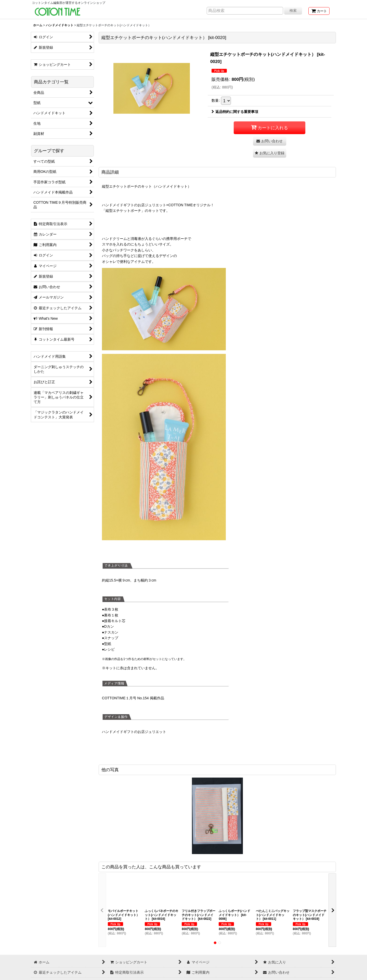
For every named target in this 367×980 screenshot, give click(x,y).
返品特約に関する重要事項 (235, 112)
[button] (270, 153)
